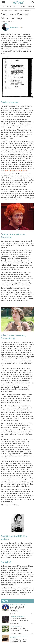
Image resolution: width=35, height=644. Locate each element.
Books (15, 7)
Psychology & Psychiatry (19, 605)
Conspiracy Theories (17, 616)
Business (23, 7)
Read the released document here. (16, 171)
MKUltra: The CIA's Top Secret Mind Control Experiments (18, 609)
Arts (3, 7)
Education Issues (16, 626)
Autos (9, 7)
